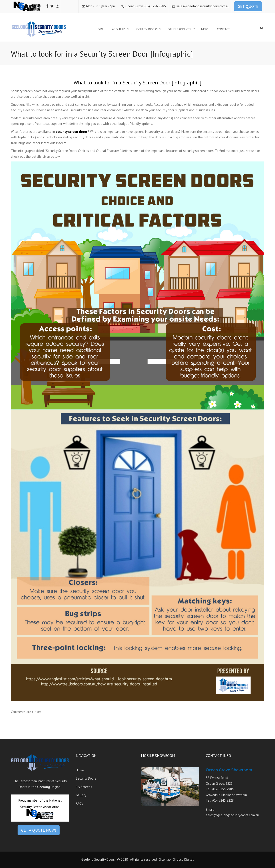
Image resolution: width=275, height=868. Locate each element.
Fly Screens (84, 787)
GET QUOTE (248, 6)
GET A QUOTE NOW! (39, 830)
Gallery (81, 795)
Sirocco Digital (183, 859)
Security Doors (86, 778)
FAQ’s (80, 803)
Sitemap (165, 859)
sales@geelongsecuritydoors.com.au (203, 6)
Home (80, 770)
